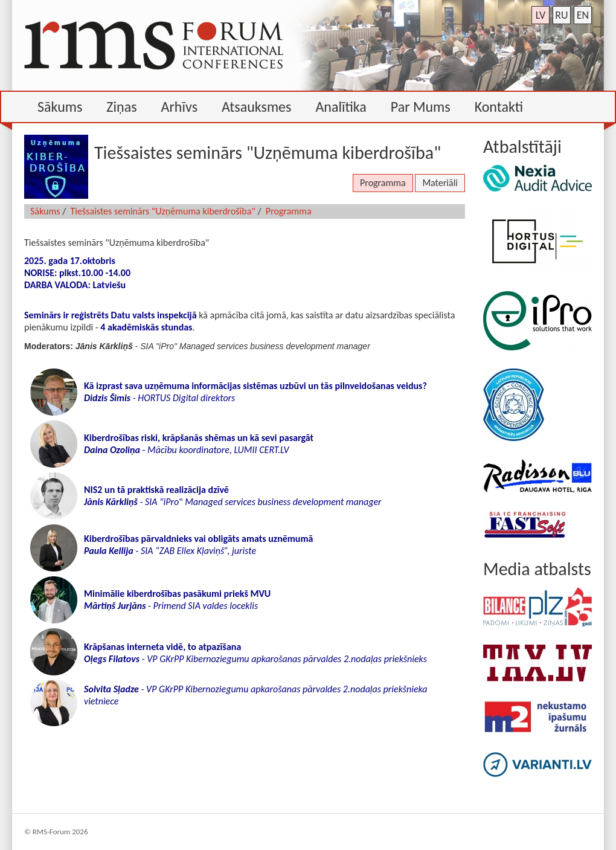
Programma (383, 183)
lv (541, 15)
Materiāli (440, 183)
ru (561, 15)
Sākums (45, 211)
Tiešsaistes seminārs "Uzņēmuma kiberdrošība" (163, 211)
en (583, 15)
